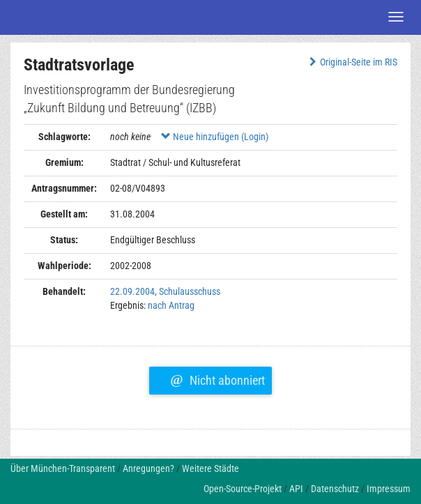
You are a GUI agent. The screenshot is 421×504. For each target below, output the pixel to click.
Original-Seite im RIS (352, 62)
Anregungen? (148, 468)
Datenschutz (335, 489)
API (296, 489)
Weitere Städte (210, 468)
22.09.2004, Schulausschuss (165, 291)
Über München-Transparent (63, 468)
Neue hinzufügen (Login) (215, 137)
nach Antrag (171, 305)
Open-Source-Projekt (243, 489)
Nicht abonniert (217, 379)
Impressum (389, 489)
